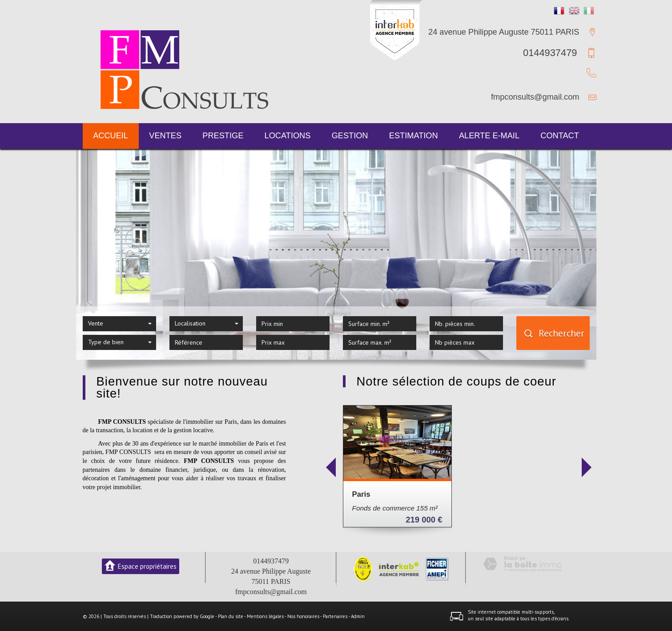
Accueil (111, 136)
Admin (358, 616)
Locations (288, 136)
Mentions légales (265, 616)
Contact (560, 136)
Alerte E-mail (489, 136)
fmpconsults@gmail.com (535, 97)
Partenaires (335, 616)
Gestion (350, 136)
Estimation (414, 136)
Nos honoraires (303, 616)
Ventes (165, 136)
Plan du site (231, 616)
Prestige (223, 136)
